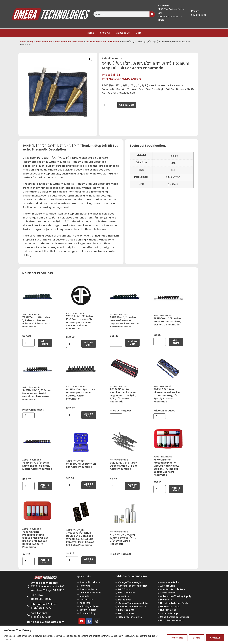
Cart (138, 33)
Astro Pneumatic (44, 42)
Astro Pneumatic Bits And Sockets (102, 42)
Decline (196, 638)
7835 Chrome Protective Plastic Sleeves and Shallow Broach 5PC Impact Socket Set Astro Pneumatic (35, 539)
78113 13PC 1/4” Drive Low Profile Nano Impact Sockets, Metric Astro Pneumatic (124, 322)
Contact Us (123, 33)
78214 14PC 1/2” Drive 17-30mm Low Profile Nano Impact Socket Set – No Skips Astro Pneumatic (79, 322)
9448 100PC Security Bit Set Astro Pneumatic (81, 465)
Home (91, 33)
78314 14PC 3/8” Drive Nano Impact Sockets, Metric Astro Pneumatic (37, 466)
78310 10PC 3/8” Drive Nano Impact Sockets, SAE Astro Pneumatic (167, 322)
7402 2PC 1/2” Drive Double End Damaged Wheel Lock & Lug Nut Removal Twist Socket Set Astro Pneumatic (80, 539)
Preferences (177, 638)
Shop (31, 42)
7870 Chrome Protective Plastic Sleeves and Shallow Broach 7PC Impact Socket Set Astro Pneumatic (166, 467)
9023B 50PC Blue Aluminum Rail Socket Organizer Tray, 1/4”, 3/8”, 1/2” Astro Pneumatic (167, 395)
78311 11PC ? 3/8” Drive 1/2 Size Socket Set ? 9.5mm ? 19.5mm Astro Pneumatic (36, 322)
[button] (91, 59)
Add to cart (127, 105)
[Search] (152, 14)
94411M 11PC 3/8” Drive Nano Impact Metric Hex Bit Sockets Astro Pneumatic (36, 395)
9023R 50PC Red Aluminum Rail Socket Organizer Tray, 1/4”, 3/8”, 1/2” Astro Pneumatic (123, 395)
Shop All (105, 33)
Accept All (215, 638)
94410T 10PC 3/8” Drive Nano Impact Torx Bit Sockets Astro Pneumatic (81, 394)
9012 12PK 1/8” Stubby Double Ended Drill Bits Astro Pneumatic (124, 466)
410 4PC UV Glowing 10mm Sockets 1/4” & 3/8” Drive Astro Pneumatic (123, 539)
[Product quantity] (108, 105)
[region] (114, 635)
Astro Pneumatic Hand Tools (69, 42)
